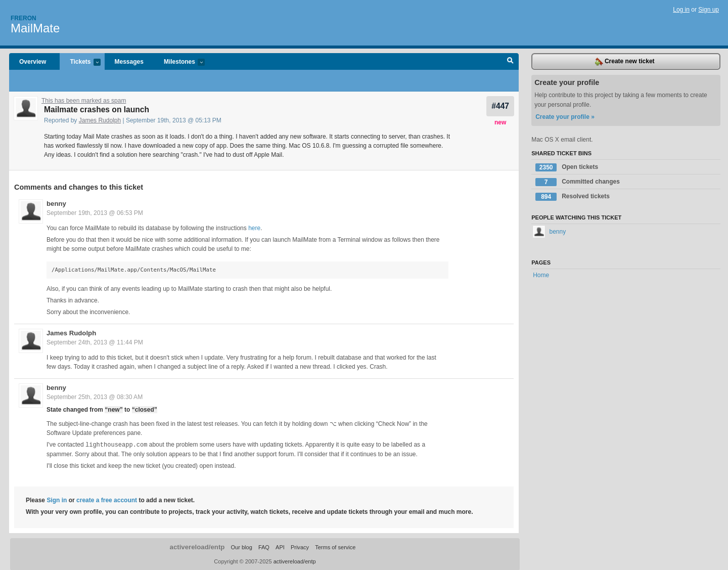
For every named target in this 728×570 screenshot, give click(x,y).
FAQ (264, 547)
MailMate (35, 28)
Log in (681, 10)
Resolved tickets (573, 197)
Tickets (80, 62)
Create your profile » (565, 117)
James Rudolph (100, 120)
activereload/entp (197, 546)
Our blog (241, 547)
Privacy (300, 547)
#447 (500, 106)
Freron (24, 18)
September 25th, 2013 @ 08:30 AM (95, 397)
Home (541, 275)
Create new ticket (625, 62)
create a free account (107, 500)
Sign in (57, 500)
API (280, 547)
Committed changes (578, 182)
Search (510, 62)
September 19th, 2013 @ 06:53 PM (95, 213)
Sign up (709, 10)
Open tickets (567, 167)
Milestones (179, 62)
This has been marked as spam (84, 101)
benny (56, 204)
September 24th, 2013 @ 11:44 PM (95, 342)
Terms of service (335, 547)
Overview (33, 62)
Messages (129, 62)
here (254, 228)
